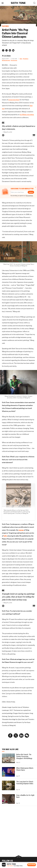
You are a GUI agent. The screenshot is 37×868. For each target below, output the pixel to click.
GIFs (5, 536)
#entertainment (6, 60)
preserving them (14, 100)
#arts (21, 59)
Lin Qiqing (7, 56)
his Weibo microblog (27, 115)
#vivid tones (14, 60)
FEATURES (5, 26)
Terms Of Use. (29, 196)
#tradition (26, 59)
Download (32, 865)
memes (21, 530)
